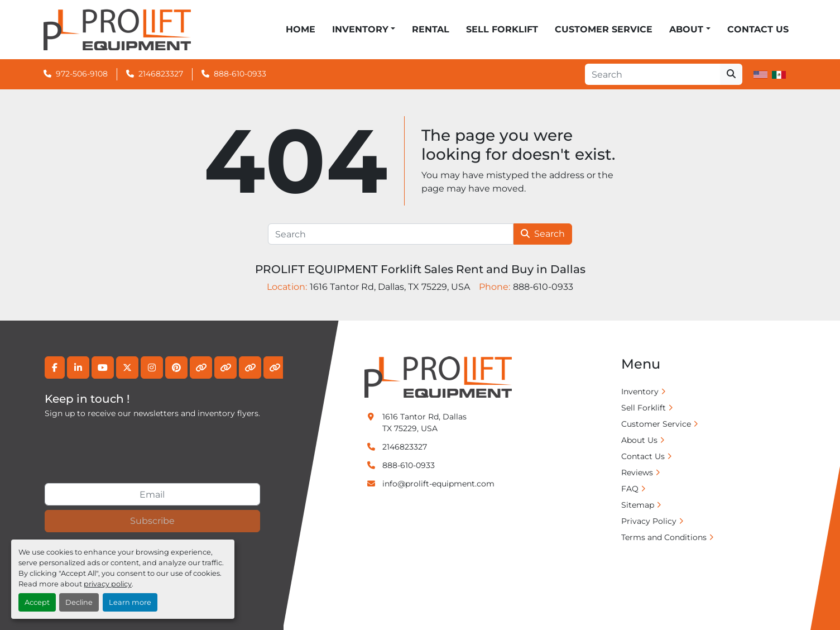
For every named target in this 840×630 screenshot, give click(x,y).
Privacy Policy (649, 521)
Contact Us (758, 29)
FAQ (630, 489)
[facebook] (55, 367)
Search (543, 234)
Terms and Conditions (664, 537)
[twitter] (127, 367)
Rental (431, 29)
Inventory (360, 29)
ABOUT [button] (686, 29)
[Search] (652, 74)
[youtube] (103, 367)
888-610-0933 (240, 74)
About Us (639, 440)
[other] (201, 367)
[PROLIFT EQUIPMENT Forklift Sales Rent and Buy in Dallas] (438, 376)
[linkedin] (78, 367)
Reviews (637, 472)
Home (301, 29)
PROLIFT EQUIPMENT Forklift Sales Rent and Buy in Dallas (420, 269)
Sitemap (638, 505)
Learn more (130, 602)
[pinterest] (176, 367)
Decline (79, 602)
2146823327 (161, 74)
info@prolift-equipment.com (438, 484)
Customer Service (604, 29)
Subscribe (152, 521)
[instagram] (152, 367)
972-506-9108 (82, 74)
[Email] (152, 494)
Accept (37, 602)
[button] (364, 30)
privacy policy (108, 584)
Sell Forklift (502, 29)
